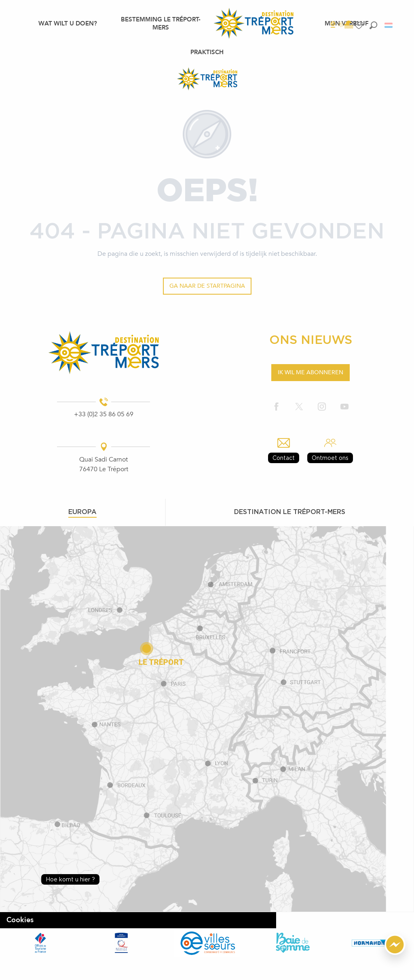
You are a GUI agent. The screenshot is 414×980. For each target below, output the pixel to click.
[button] (373, 25)
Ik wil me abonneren (310, 372)
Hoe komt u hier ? (70, 879)
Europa (82, 512)
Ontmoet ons (330, 458)
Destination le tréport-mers (290, 512)
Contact (284, 458)
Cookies (20, 920)
